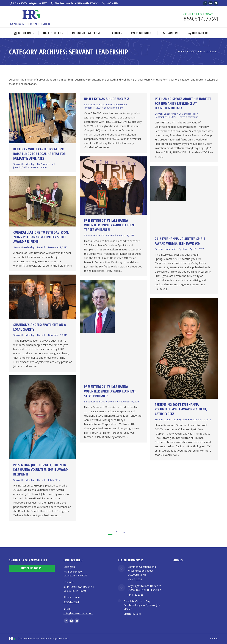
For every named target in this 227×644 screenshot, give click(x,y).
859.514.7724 (110, 3)
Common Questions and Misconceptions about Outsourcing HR (142, 571)
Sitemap (214, 639)
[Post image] (121, 568)
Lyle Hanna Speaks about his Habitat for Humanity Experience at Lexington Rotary (183, 103)
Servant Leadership (24, 164)
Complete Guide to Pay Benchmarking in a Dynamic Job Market (142, 605)
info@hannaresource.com (78, 613)
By (46, 164)
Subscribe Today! (31, 568)
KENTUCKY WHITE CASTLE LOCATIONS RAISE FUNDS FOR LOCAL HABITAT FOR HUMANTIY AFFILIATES (39, 154)
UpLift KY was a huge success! (106, 99)
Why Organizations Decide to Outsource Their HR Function (144, 588)
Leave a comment (39, 167)
